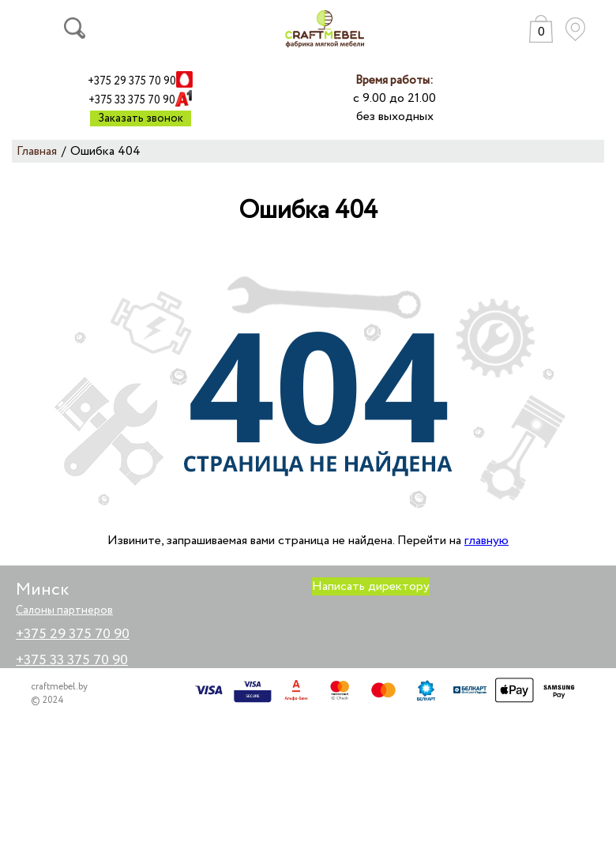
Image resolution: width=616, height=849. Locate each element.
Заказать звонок (141, 118)
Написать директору (371, 586)
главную (486, 541)
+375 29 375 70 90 (132, 81)
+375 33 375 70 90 (132, 100)
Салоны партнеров (64, 610)
